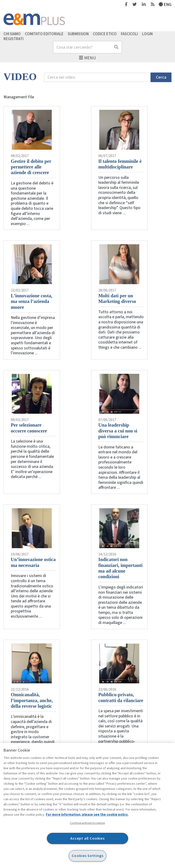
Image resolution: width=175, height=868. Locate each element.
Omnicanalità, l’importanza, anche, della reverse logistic (32, 700)
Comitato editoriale (44, 34)
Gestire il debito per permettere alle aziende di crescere (31, 167)
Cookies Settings (88, 856)
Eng (165, 5)
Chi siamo (12, 34)
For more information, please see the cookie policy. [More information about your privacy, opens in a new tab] (87, 815)
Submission (78, 34)
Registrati (14, 39)
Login (147, 34)
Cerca (161, 77)
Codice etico (105, 34)
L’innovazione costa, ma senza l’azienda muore (32, 301)
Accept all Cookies (87, 838)
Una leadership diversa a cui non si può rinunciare (118, 431)
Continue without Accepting (87, 823)
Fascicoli (129, 34)
